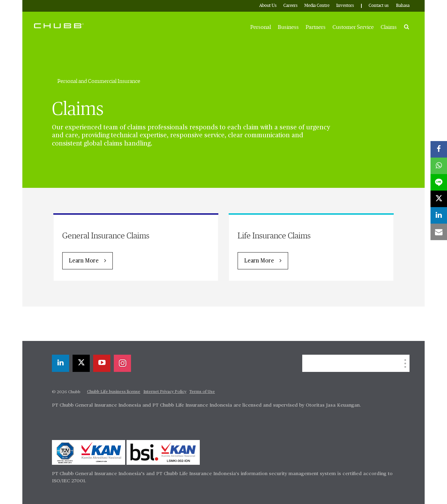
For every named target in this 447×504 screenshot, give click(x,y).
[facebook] (439, 149)
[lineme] (439, 182)
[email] (439, 232)
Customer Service (353, 27)
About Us (268, 6)
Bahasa (403, 6)
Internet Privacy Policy (165, 392)
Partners (316, 27)
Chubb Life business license (114, 392)
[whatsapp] (439, 166)
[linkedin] (61, 363)
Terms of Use (202, 392)
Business (288, 27)
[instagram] (122, 363)
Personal (261, 27)
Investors (345, 6)
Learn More (84, 261)
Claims (389, 27)
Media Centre (317, 6)
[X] (81, 363)
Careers (290, 6)
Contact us (379, 6)
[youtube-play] (102, 363)
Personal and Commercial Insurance (99, 81)
